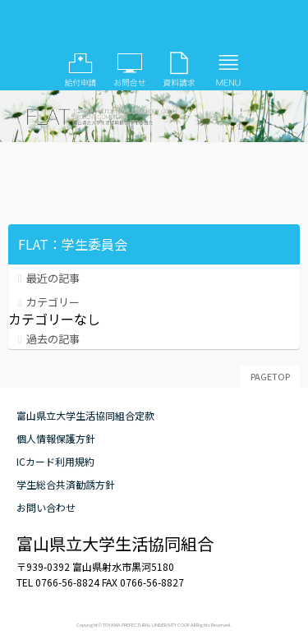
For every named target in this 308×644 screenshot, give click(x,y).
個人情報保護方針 (56, 438)
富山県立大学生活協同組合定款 (85, 415)
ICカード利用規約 (55, 461)
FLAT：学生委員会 (154, 29)
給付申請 (80, 70)
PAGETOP (270, 376)
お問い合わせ (130, 70)
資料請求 (179, 70)
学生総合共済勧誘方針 (66, 484)
